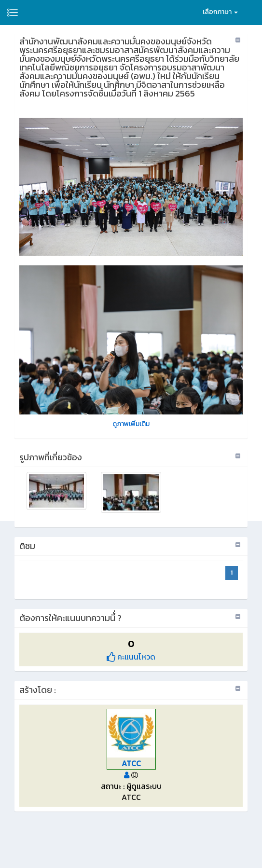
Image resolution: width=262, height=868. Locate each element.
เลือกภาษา (220, 12)
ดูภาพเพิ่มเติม (131, 424)
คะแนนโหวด (131, 657)
